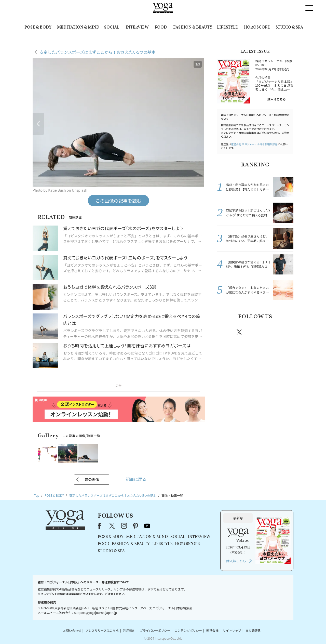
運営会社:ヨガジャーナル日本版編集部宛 (254, 144)
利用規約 (129, 630)
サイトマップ (232, 630)
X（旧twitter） (240, 332)
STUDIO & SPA (289, 28)
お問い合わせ (72, 630)
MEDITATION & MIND (78, 28)
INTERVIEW (137, 28)
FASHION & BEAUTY (193, 28)
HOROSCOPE (257, 28)
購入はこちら (277, 99)
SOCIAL (112, 28)
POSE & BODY (38, 28)
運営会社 (212, 630)
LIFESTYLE (227, 28)
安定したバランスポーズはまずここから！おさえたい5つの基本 (98, 52)
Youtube (284, 332)
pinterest (270, 332)
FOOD (161, 28)
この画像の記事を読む (118, 201)
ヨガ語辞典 (253, 630)
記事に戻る (136, 479)
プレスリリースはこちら (102, 630)
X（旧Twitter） (113, 526)
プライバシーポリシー (155, 630)
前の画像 (92, 479)
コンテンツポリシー (188, 630)
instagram (254, 332)
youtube (147, 526)
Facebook (225, 332)
